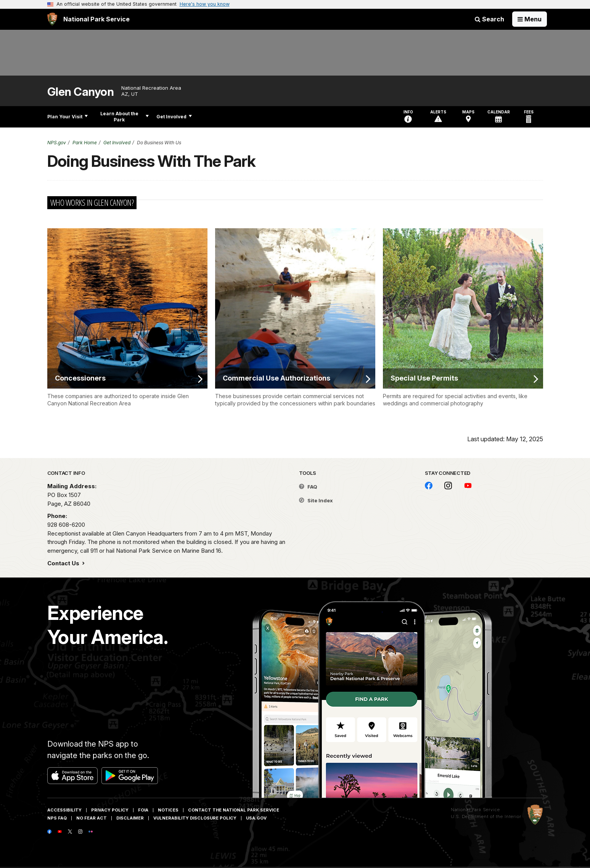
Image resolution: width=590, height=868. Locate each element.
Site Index (316, 500)
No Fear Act (92, 818)
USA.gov (256, 818)
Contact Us (64, 563)
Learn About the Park (125, 117)
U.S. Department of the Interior (486, 816)
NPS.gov (57, 143)
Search (490, 19)
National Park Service (475, 810)
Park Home (85, 143)
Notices (168, 810)
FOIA (143, 810)
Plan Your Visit (68, 117)
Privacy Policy (110, 810)
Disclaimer (130, 818)
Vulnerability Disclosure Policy (195, 818)
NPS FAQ (57, 818)
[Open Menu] (530, 19)
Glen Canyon (81, 92)
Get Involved (174, 117)
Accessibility (64, 810)
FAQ (308, 487)
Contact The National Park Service (234, 810)
